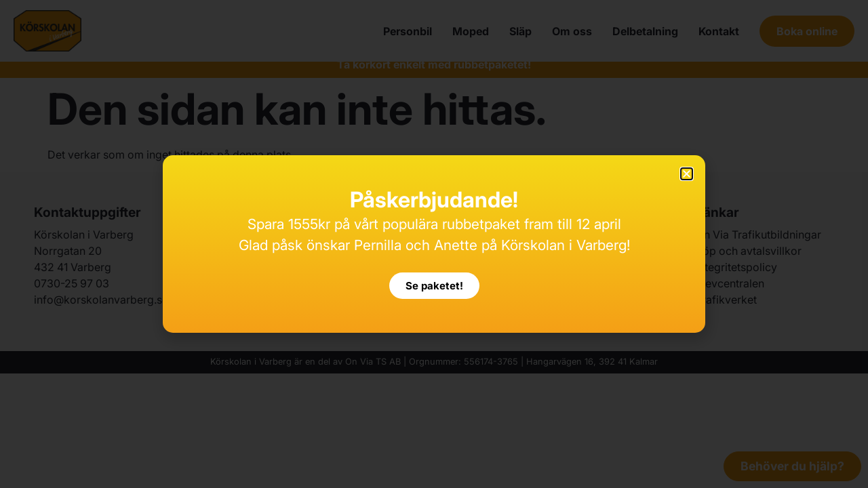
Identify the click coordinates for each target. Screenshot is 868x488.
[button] (687, 174)
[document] (434, 244)
